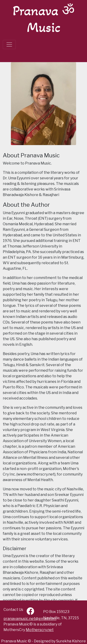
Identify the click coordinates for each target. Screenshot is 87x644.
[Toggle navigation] (9, 44)
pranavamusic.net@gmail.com (30, 619)
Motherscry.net (40, 630)
